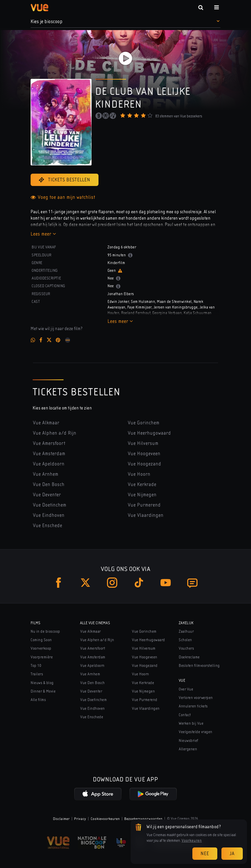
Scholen (185, 640)
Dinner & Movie (43, 691)
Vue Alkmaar (46, 423)
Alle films (38, 700)
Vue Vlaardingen (146, 515)
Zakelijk (186, 623)
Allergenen (188, 749)
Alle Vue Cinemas (95, 623)
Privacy (80, 819)
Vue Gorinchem (144, 423)
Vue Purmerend (144, 505)
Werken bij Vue (191, 723)
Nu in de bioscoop (45, 631)
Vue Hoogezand (145, 464)
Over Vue (186, 689)
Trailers (37, 674)
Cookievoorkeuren (105, 819)
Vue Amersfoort (49, 443)
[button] (126, 22)
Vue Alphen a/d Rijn (55, 433)
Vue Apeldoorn (49, 464)
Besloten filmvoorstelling (199, 666)
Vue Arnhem (46, 474)
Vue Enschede (48, 525)
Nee (205, 853)
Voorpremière (42, 657)
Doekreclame (189, 657)
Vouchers (186, 648)
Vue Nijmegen (142, 495)
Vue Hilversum (143, 443)
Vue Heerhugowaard (149, 433)
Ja (232, 853)
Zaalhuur (186, 631)
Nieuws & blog (42, 683)
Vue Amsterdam (49, 454)
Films (36, 623)
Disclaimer (61, 819)
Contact (185, 715)
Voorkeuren (192, 841)
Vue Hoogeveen (144, 454)
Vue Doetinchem (50, 505)
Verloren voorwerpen (196, 698)
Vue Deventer (47, 495)
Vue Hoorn (139, 474)
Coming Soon (41, 640)
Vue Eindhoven (49, 515)
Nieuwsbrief (189, 741)
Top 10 (36, 666)
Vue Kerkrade (142, 484)
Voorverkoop (41, 648)
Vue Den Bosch (49, 484)
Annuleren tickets (193, 706)
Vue (182, 680)
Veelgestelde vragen (196, 732)
